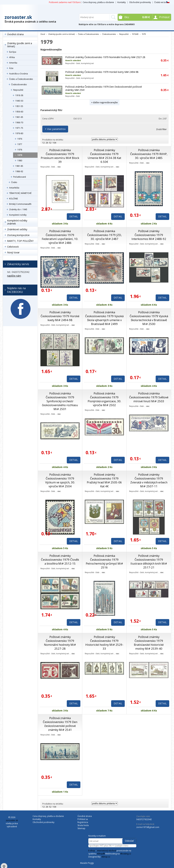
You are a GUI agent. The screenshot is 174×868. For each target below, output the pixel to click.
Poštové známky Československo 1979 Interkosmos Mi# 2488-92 (149, 235)
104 (54, 143)
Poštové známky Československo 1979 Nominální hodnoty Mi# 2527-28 (105, 57)
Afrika (12, 57)
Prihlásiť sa (83, 819)
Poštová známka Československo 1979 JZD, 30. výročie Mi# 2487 (104, 235)
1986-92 (19, 171)
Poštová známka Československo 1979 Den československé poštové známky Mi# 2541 (60, 724)
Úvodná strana (15, 34)
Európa (13, 52)
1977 (20, 144)
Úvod (43, 34)
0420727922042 (144, 819)
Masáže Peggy (87, 863)
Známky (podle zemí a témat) (20, 45)
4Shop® (101, 854)
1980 (20, 161)
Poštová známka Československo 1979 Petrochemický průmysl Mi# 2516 (104, 562)
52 (50, 143)
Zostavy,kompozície (18, 235)
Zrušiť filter (161, 129)
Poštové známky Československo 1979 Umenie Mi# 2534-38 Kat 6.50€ (104, 156)
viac (59, 167)
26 (47, 143)
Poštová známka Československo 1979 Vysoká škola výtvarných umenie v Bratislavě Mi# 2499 (104, 318)
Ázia (11, 68)
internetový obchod (107, 851)
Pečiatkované (20, 177)
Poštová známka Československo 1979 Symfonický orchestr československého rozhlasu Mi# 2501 (60, 401)
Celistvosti (13, 247)
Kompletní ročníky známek (17, 222)
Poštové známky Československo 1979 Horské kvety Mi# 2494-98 (102, 72)
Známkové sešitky (17, 229)
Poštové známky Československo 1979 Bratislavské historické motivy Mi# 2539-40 (149, 643)
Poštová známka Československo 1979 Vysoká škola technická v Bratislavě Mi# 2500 (149, 318)
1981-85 (19, 166)
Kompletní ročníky (18, 215)
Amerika (13, 63)
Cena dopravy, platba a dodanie (98, 2)
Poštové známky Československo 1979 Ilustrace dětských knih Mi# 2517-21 (149, 562)
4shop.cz (106, 857)
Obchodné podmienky (140, 2)
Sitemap (81, 828)
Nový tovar (13, 252)
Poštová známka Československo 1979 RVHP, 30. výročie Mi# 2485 (149, 154)
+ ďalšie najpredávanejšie (105, 102)
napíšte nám (14, 276)
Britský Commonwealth (20, 204)
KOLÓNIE (14, 199)
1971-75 (19, 128)
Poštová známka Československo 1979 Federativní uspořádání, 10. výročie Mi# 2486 (60, 237)
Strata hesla (83, 825)
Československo (19, 84)
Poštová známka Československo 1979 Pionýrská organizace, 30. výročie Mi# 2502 (104, 399)
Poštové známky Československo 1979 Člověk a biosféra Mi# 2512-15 (60, 560)
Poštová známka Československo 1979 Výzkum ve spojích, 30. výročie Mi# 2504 (60, 480)
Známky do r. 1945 (18, 209)
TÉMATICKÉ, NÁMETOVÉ (20, 193)
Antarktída (14, 188)
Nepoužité (18, 90)
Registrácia (83, 822)
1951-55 (19, 106)
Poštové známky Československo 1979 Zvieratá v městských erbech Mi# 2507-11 (149, 480)
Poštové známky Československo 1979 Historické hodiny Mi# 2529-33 (104, 643)
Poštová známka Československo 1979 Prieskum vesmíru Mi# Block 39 (60, 156)
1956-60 (19, 112)
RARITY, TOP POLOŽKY (20, 241)
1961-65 (19, 117)
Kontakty (122, 2)
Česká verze (162, 2)
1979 (20, 155)
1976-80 (19, 133)
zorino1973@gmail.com (148, 827)
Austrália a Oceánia (19, 74)
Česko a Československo (21, 79)
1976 (20, 139)
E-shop (92, 851)
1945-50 (19, 101)
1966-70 (19, 123)
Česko (14, 182)
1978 (20, 150)
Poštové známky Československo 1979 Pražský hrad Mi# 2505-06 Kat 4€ (104, 480)
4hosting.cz (126, 854)
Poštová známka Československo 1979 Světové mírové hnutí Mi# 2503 (149, 397)
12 (43, 143)
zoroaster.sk (18, 17)
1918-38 (19, 95)
